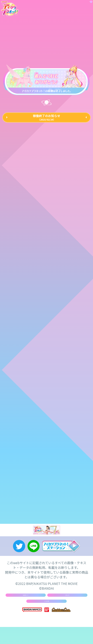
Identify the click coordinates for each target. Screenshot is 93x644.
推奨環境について (26, 606)
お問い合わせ (67, 606)
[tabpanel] (46, 79)
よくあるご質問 (46, 616)
